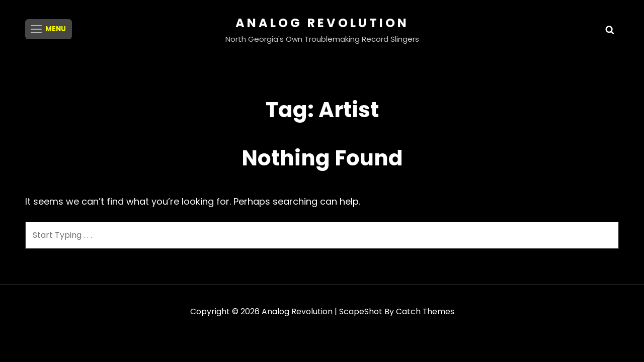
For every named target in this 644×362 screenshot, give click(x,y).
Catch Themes (425, 311)
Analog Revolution (322, 23)
